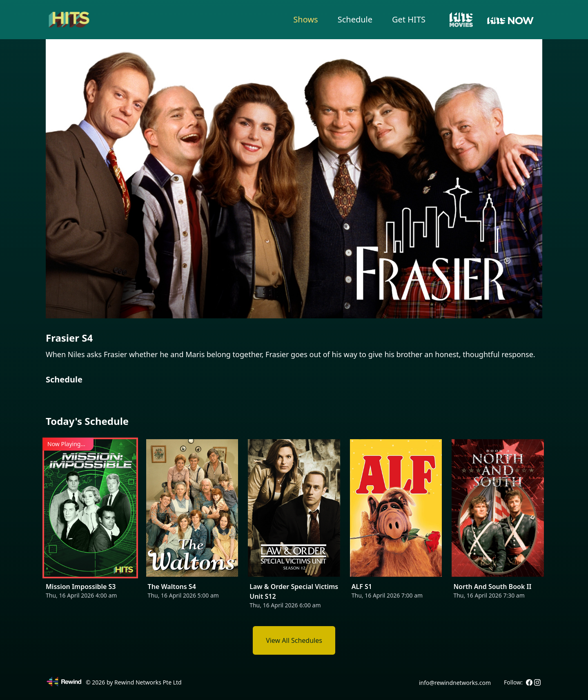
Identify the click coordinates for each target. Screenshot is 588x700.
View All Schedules (294, 640)
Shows (305, 19)
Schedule (355, 19)
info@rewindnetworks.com (455, 683)
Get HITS (409, 19)
